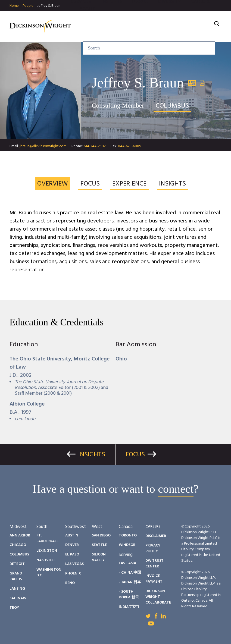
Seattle (99, 545)
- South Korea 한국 (129, 595)
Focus (135, 455)
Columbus (19, 555)
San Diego (101, 535)
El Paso (72, 555)
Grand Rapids (16, 576)
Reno (70, 583)
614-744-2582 (95, 146)
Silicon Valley (99, 557)
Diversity (170, 16)
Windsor (127, 545)
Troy (14, 608)
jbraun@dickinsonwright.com (43, 146)
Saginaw (18, 598)
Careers (201, 16)
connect (176, 489)
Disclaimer (156, 536)
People (28, 6)
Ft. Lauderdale (47, 538)
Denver (72, 545)
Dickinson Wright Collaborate (158, 597)
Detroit (17, 564)
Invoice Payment (154, 579)
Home (14, 6)
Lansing (17, 589)
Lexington (47, 551)
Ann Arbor (20, 535)
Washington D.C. (49, 573)
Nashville (46, 560)
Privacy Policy (153, 548)
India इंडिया (129, 607)
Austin (72, 535)
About (87, 23)
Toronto (128, 535)
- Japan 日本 (130, 582)
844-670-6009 (130, 146)
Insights (111, 16)
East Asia (127, 563)
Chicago (18, 545)
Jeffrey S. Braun (49, 6)
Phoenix (73, 574)
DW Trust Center (154, 564)
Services (81, 16)
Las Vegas (74, 564)
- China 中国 (130, 573)
